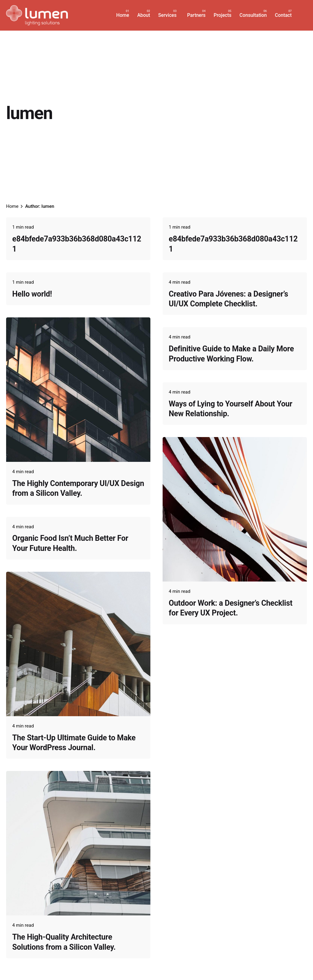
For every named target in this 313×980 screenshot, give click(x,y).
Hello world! (32, 294)
